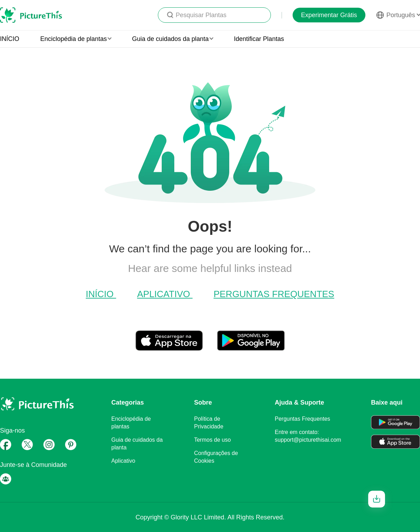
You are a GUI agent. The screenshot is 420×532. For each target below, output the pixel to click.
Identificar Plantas (259, 39)
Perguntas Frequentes (274, 294)
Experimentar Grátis (329, 15)
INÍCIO (10, 39)
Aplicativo (165, 294)
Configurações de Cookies (216, 457)
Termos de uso (212, 440)
